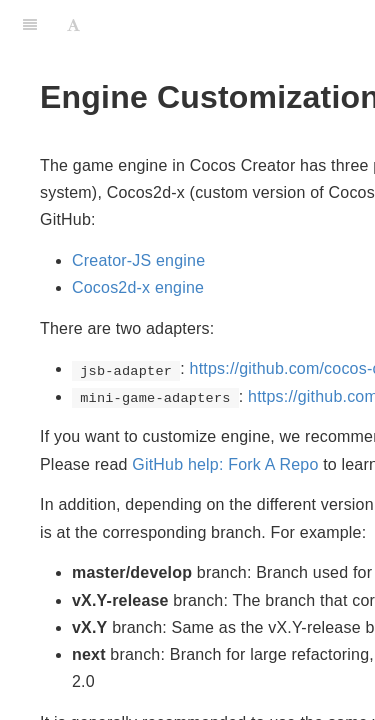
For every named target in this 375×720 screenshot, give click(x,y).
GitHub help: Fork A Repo (225, 464)
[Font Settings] (73, 25)
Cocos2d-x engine (138, 287)
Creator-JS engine (138, 260)
